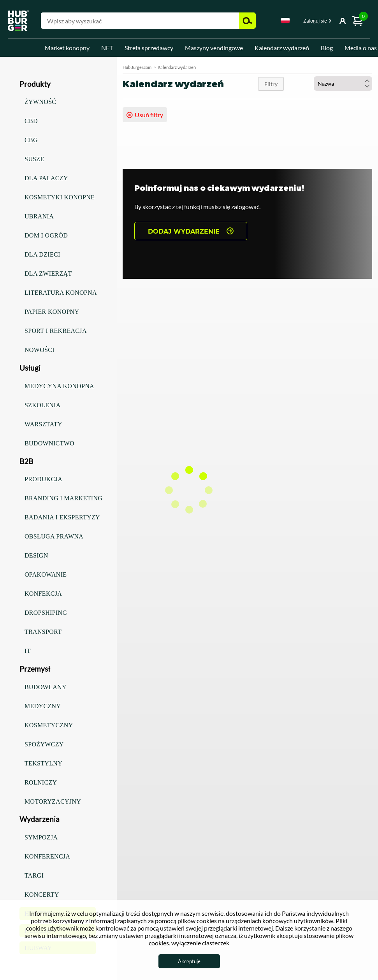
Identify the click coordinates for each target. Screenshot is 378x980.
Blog (327, 48)
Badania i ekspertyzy (62, 517)
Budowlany (46, 687)
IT (28, 651)
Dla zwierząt (48, 274)
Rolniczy (41, 782)
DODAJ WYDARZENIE (184, 231)
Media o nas (361, 48)
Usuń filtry (149, 115)
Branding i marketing (63, 498)
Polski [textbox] (285, 20)
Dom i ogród (46, 235)
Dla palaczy (46, 178)
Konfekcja (43, 594)
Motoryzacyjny (53, 801)
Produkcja (43, 479)
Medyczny (43, 706)
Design (36, 555)
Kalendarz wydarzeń (282, 48)
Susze (34, 159)
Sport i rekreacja (56, 331)
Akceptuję (189, 961)
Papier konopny (52, 312)
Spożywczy (44, 744)
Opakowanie (46, 574)
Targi (34, 875)
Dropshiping (46, 613)
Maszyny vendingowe (214, 48)
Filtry (271, 84)
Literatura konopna (61, 293)
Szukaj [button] (247, 21)
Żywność (40, 102)
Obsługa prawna (54, 536)
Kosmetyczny (49, 725)
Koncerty (42, 895)
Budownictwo (49, 443)
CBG (31, 140)
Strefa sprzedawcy (149, 48)
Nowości (40, 350)
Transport (43, 632)
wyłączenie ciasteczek (200, 943)
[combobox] (285, 22)
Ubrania (39, 216)
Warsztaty (43, 424)
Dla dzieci (42, 254)
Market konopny (67, 48)
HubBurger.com (137, 67)
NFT (107, 48)
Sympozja (41, 837)
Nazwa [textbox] (326, 84)
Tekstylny (43, 763)
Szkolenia (43, 405)
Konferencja (47, 856)
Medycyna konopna (59, 386)
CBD (31, 121)
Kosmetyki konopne (60, 197)
